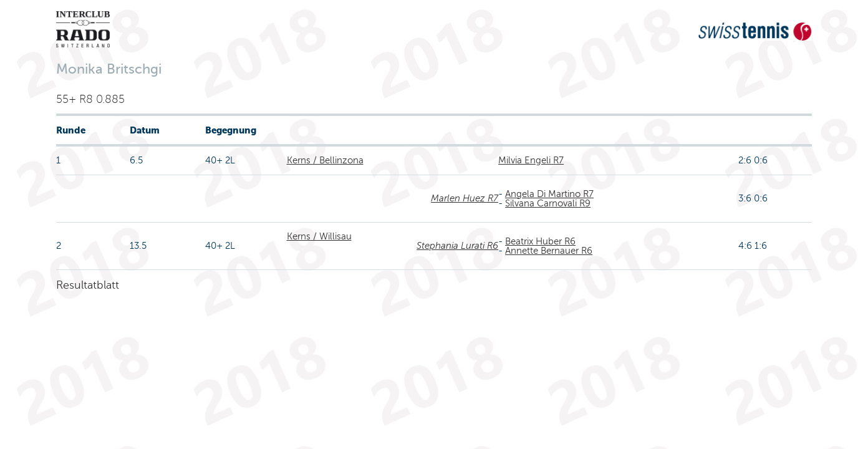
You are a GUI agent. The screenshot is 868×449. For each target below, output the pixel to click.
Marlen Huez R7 (465, 198)
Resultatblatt (88, 285)
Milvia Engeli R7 (531, 160)
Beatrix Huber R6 (540, 241)
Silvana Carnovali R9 (548, 203)
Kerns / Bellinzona (325, 160)
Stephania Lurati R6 (457, 246)
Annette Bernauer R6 (549, 251)
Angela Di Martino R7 (549, 194)
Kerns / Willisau (319, 236)
